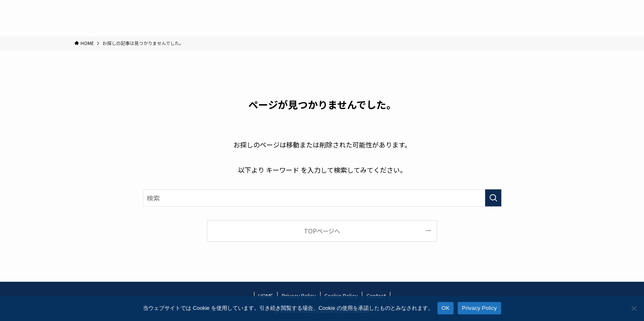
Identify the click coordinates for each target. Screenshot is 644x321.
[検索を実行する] (493, 198)
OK (446, 308)
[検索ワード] (322, 198)
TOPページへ (322, 231)
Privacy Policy (479, 308)
